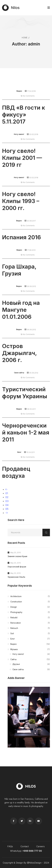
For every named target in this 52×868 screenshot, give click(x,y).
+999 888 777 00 (32, 851)
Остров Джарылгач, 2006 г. (19, 353)
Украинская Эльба (16, 577)
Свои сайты (19, 373)
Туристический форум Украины (25, 393)
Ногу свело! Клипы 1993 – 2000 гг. (21, 201)
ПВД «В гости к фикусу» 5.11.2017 (24, 115)
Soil (30, 633)
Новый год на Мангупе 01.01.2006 (21, 310)
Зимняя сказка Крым (17, 556)
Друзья (31, 664)
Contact (25, 846)
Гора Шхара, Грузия (19, 270)
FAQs (10, 846)
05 (7, 509)
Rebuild (30, 618)
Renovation (30, 623)
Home (25, 38)
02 (7, 497)
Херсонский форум (17, 567)
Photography (30, 612)
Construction (30, 602)
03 (7, 501)
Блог (19, 452)
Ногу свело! (19, 134)
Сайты (30, 659)
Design (30, 607)
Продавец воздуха (16, 472)
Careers (40, 846)
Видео (19, 91)
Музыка (30, 649)
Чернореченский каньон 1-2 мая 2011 (26, 432)
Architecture (30, 596)
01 (7, 493)
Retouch (30, 628)
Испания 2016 (21, 237)
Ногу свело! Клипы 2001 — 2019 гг (22, 158)
